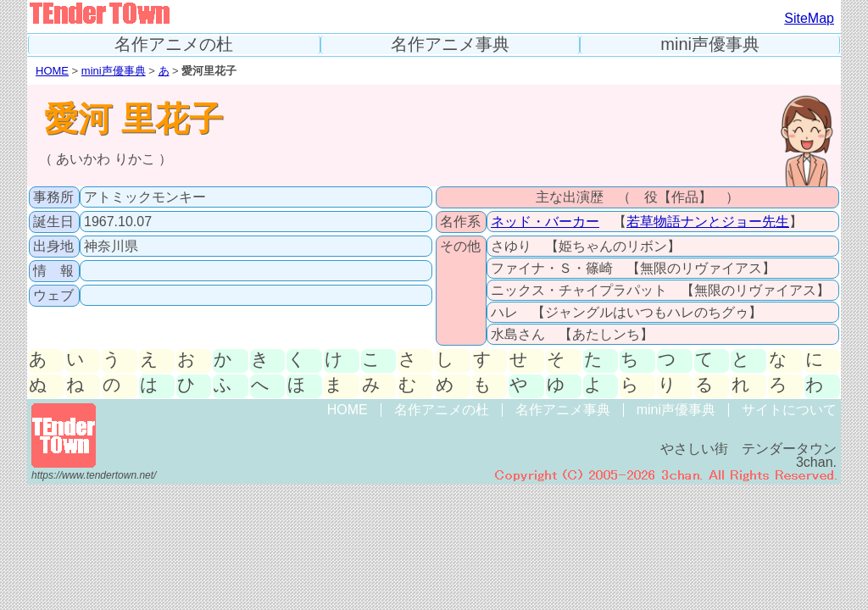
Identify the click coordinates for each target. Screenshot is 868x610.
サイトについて (789, 410)
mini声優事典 (710, 44)
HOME (52, 71)
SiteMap (809, 18)
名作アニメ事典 (450, 44)
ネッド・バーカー (545, 222)
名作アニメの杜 (174, 44)
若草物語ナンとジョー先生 (708, 222)
